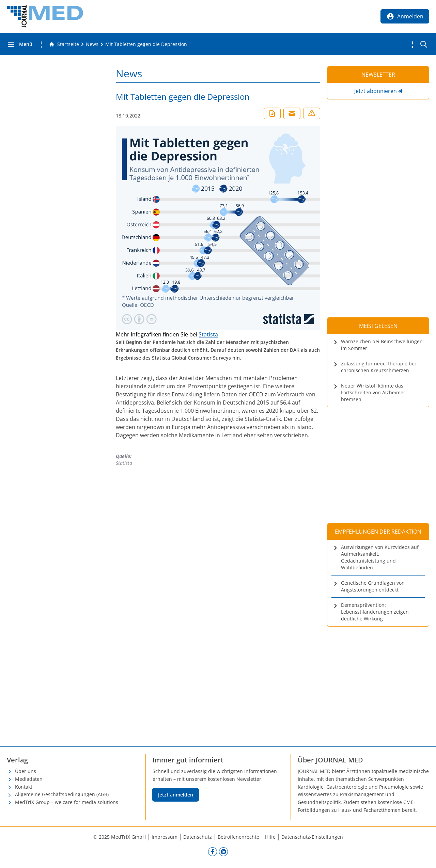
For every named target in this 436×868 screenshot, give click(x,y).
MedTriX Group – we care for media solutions (67, 802)
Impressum (165, 837)
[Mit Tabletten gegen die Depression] (146, 44)
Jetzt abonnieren (376, 91)
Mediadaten (29, 779)
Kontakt (24, 787)
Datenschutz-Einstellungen (312, 837)
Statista (208, 334)
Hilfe (270, 837)
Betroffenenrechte (238, 837)
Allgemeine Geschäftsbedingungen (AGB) (62, 794)
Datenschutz (198, 837)
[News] (92, 44)
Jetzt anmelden (176, 795)
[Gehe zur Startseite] (64, 44)
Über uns (26, 771)
